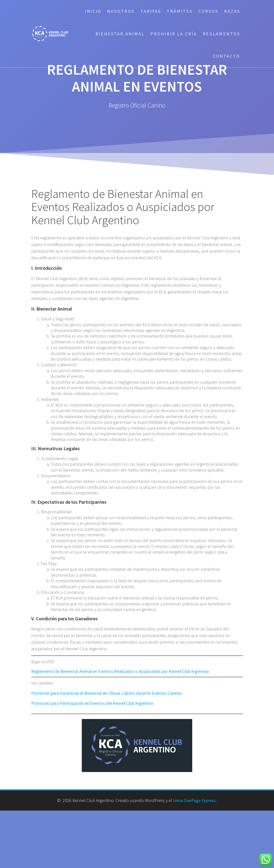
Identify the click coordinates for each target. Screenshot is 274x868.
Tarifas (151, 11)
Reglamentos (221, 34)
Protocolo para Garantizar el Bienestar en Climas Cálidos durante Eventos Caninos (107, 693)
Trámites (180, 11)
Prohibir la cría (174, 34)
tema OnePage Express (194, 800)
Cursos (208, 11)
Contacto (227, 56)
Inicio (93, 11)
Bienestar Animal (120, 34)
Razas (232, 11)
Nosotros (121, 11)
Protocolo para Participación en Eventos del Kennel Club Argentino (92, 703)
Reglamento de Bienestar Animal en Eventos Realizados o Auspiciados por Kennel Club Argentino (120, 671)
